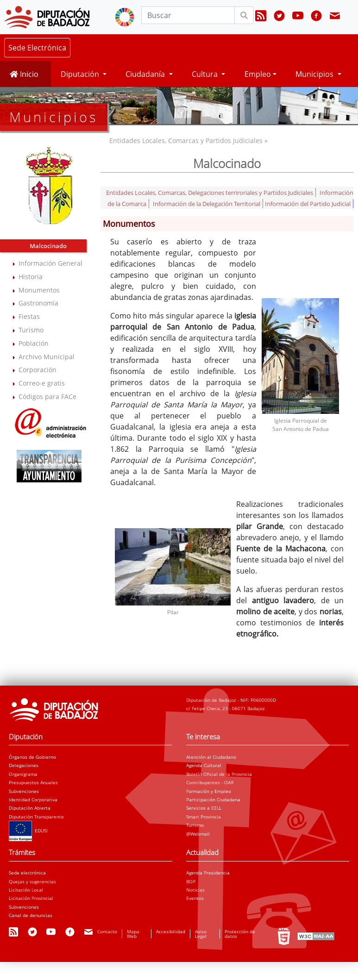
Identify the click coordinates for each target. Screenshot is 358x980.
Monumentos (39, 290)
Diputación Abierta (30, 808)
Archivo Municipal (47, 357)
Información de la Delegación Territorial (207, 204)
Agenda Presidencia (208, 873)
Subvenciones (24, 791)
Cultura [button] (206, 74)
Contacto (107, 931)
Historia (31, 277)
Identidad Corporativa (33, 799)
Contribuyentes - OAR (210, 782)
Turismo (31, 330)
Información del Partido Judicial (308, 204)
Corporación (38, 370)
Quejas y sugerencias (32, 881)
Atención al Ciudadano (211, 757)
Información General (50, 263)
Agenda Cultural (204, 765)
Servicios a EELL (204, 808)
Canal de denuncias (31, 915)
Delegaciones (24, 765)
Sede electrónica (27, 873)
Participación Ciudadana (213, 799)
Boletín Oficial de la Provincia (219, 774)
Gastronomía (38, 303)
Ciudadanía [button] (146, 74)
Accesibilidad (171, 931)
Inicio (24, 74)
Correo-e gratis (42, 383)
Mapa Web (133, 934)
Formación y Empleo (209, 791)
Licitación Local (26, 890)
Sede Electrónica (37, 48)
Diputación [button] (81, 74)
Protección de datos (240, 934)
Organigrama (23, 774)
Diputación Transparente (36, 817)
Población (34, 343)
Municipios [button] (315, 74)
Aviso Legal (201, 934)
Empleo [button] (258, 74)
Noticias (195, 890)
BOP (191, 881)
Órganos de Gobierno (32, 757)
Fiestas (29, 316)
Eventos (195, 898)
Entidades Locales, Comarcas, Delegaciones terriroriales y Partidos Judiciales (210, 193)
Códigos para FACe (47, 396)
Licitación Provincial (31, 898)
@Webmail (198, 834)
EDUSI (28, 830)
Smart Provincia (204, 817)
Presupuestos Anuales (33, 782)
